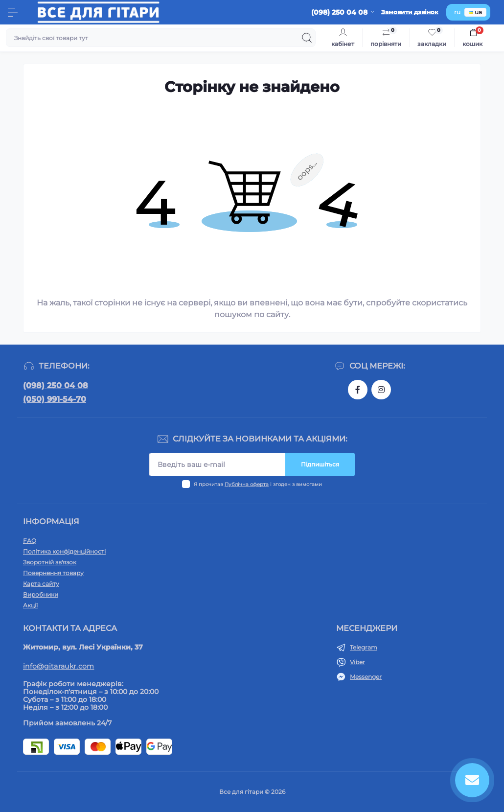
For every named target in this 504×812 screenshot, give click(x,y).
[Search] (307, 38)
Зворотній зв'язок (50, 562)
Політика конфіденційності (64, 551)
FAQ (30, 541)
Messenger (366, 677)
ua (475, 12)
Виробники (41, 594)
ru (457, 12)
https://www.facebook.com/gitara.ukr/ (358, 390)
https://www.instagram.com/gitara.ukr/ (381, 390)
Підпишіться (320, 464)
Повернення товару (53, 573)
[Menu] (13, 12)
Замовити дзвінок (410, 12)
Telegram (364, 647)
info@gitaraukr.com (58, 666)
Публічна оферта (247, 484)
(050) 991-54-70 (55, 399)
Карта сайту (41, 584)
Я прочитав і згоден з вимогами (258, 484)
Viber (357, 662)
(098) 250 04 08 (56, 385)
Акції (30, 605)
